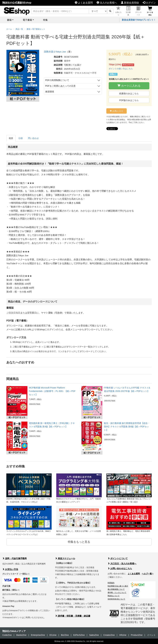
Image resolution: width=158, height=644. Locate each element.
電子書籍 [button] (27, 20)
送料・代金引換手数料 (15, 558)
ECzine (53, 635)
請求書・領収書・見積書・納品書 (73, 616)
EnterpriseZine (38, 635)
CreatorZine (109, 635)
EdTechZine (79, 635)
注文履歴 (128, 11)
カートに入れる (129, 86)
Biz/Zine (65, 635)
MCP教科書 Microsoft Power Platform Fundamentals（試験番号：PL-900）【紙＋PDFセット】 (52, 391)
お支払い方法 (10, 569)
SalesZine (94, 635)
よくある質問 (84, 3)
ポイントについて (118, 558)
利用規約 (111, 583)
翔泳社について (114, 596)
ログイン (149, 3)
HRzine (123, 635)
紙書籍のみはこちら (129, 93)
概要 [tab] (11, 138)
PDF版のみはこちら (129, 100)
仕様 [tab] (21, 138)
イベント (151, 635)
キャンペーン (128, 65)
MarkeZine (21, 635)
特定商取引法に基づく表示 (118, 586)
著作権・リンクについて (117, 592)
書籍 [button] (9, 20)
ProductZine (137, 635)
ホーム (9, 29)
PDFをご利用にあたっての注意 (60, 86)
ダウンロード (138, 11)
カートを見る (150, 11)
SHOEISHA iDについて (116, 599)
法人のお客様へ (107, 3)
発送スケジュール (65, 558)
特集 (45, 20)
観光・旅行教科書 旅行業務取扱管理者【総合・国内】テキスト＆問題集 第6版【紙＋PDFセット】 (127, 427)
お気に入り (118, 11)
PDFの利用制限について (57, 80)
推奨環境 (50, 92)
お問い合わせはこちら (120, 568)
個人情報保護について (116, 589)
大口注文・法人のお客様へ (122, 564)
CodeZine (7, 635)
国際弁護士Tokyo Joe (55, 52)
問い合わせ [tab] (33, 138)
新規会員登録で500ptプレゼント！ (139, 20)
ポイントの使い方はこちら (121, 69)
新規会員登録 (130, 3)
